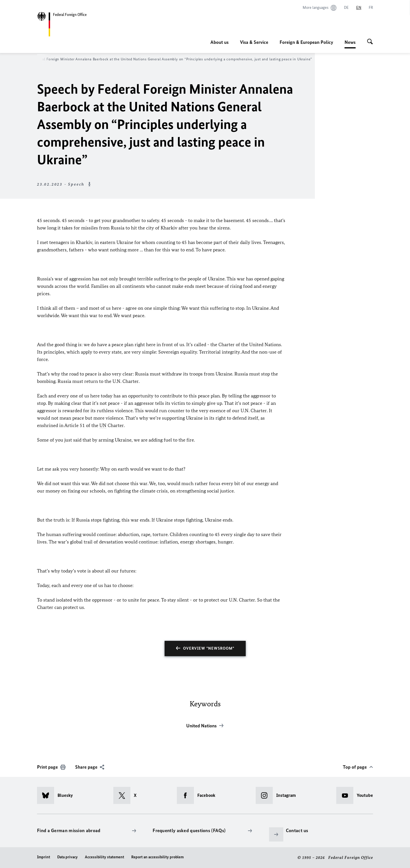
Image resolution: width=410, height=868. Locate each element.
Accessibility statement (104, 857)
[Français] (371, 8)
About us (220, 42)
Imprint (44, 857)
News (350, 42)
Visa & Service (254, 42)
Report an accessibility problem (157, 857)
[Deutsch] (346, 8)
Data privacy (67, 857)
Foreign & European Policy (306, 42)
